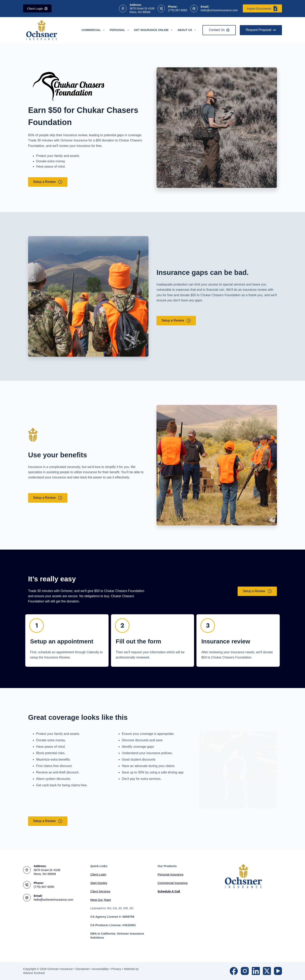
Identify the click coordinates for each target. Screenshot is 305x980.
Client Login (37, 9)
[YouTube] (278, 971)
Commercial (94, 30)
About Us (187, 30)
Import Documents (262, 9)
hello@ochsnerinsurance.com (219, 10)
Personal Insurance (170, 874)
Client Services (100, 891)
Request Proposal (261, 30)
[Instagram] (245, 971)
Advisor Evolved (34, 973)
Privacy (116, 969)
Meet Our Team (101, 900)
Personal (120, 30)
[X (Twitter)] (267, 971)
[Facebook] (234, 971)
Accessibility (100, 969)
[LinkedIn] (256, 971)
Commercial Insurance (173, 883)
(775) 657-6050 (178, 10)
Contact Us (219, 30)
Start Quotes (99, 883)
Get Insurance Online (154, 30)
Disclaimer (82, 969)
